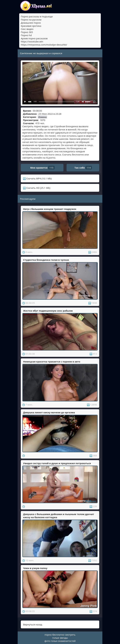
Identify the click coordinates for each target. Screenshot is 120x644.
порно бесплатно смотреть (60, 635)
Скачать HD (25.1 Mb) (37, 188)
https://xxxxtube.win (32, 41)
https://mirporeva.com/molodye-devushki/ (44, 45)
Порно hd (26, 35)
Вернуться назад (33, 624)
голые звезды (60, 638)
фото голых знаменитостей (60, 641)
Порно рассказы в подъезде (37, 16)
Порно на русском (31, 20)
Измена (42, 117)
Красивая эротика (31, 26)
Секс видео (27, 29)
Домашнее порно (31, 23)
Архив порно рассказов (34, 38)
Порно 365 (27, 32)
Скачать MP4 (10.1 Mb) (37, 178)
